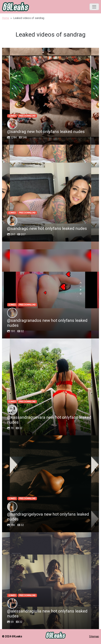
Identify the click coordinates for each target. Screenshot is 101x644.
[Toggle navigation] (94, 7)
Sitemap (94, 636)
